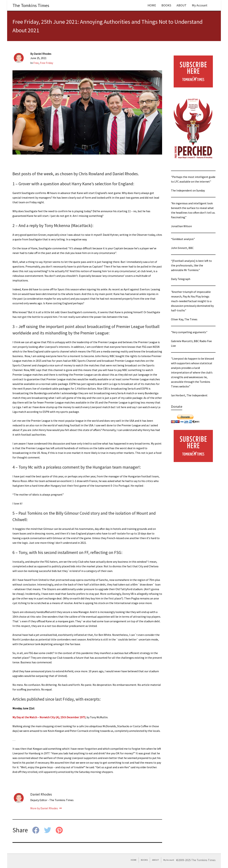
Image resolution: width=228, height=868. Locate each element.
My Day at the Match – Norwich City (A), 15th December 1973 (49, 717)
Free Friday (46, 63)
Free (36, 63)
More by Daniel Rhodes (46, 808)
